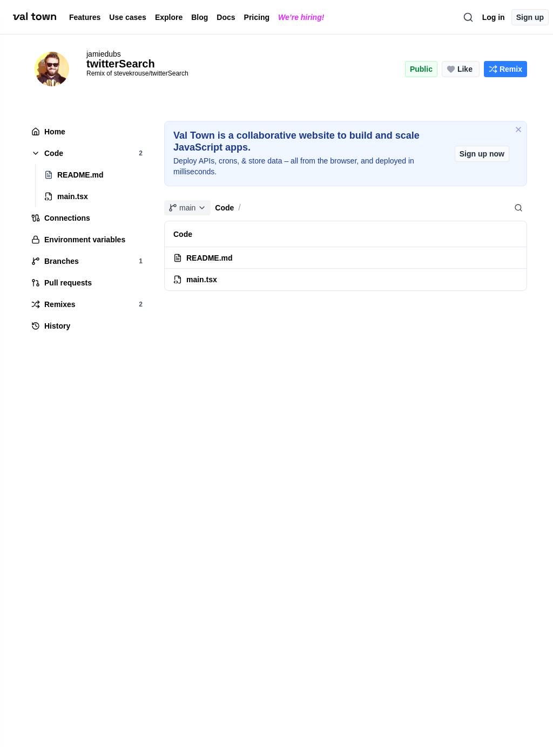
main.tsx (195, 280)
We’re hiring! (301, 17)
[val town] (35, 17)
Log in (494, 17)
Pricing (257, 17)
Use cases (128, 17)
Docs (226, 17)
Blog (200, 17)
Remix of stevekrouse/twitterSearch (137, 73)
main (187, 208)
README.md (203, 258)
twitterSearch (121, 64)
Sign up (530, 17)
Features (85, 17)
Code (224, 208)
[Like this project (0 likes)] (461, 69)
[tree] (86, 229)
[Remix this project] (505, 69)
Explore (169, 17)
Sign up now (482, 154)
